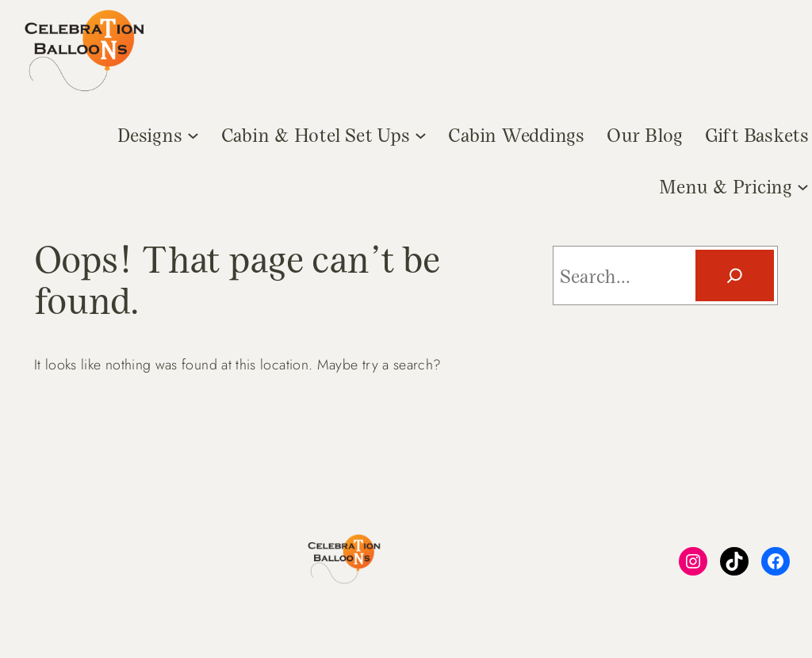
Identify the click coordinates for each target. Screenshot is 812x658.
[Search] (735, 275)
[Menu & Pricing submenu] (803, 186)
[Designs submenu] (193, 134)
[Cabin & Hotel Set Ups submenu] (421, 134)
